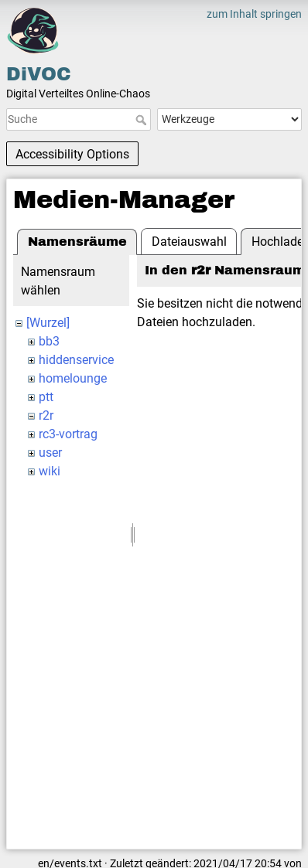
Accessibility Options (72, 154)
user (50, 453)
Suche (143, 120)
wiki (50, 471)
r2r (46, 415)
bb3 (49, 341)
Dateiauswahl (189, 242)
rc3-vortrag (68, 434)
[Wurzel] (48, 323)
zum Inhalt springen (254, 14)
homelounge (73, 378)
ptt (46, 397)
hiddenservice (76, 360)
